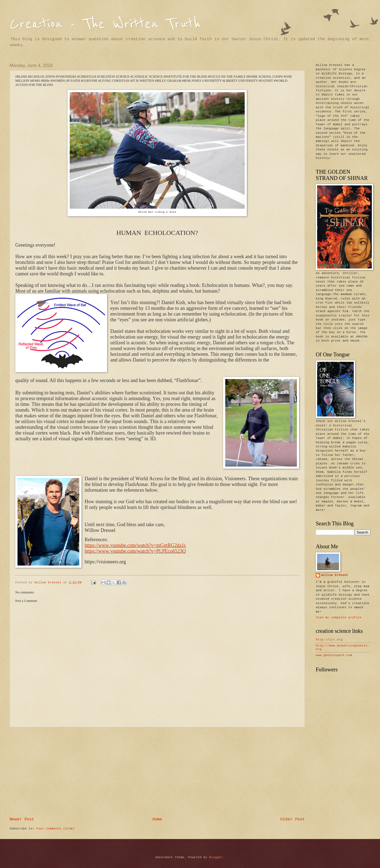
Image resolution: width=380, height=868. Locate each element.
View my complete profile (339, 617)
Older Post (293, 819)
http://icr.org (329, 640)
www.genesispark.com (334, 655)
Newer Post (22, 819)
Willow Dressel (335, 575)
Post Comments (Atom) (55, 829)
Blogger (216, 857)
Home (157, 819)
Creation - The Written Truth (105, 24)
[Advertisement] (157, 772)
